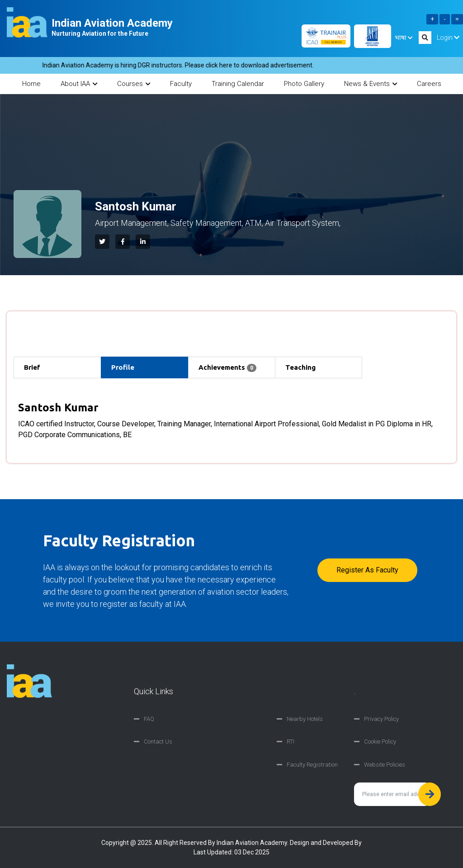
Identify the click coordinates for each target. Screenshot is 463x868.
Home (31, 84)
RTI (291, 742)
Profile (123, 367)
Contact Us (158, 742)
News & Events (371, 84)
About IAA (79, 84)
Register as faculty (367, 570)
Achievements (227, 368)
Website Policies (385, 765)
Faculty (181, 84)
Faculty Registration (312, 765)
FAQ (149, 719)
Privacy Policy (381, 719)
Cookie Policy (380, 742)
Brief (32, 367)
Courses (134, 84)
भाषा (404, 38)
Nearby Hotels (305, 719)
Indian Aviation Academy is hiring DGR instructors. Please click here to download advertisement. (182, 65)
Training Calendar (238, 84)
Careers (429, 84)
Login (448, 38)
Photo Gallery (304, 84)
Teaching (300, 367)
